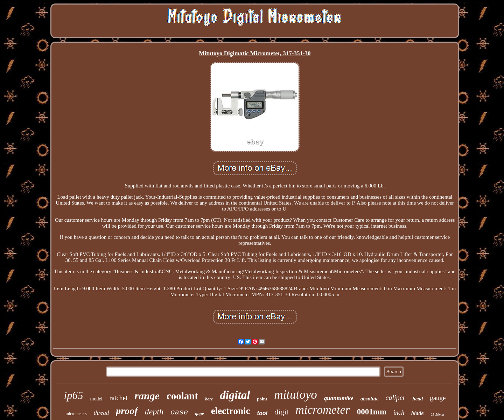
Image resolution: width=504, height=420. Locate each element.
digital (235, 395)
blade (418, 413)
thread (101, 413)
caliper (396, 398)
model (96, 399)
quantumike (339, 398)
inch (399, 413)
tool (262, 413)
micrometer (323, 410)
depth (154, 412)
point (262, 399)
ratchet (119, 398)
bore (209, 399)
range (147, 396)
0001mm (372, 412)
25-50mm (437, 415)
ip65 (73, 395)
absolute (370, 399)
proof (127, 411)
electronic (231, 411)
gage (199, 414)
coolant (182, 396)
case (179, 412)
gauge (438, 398)
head (418, 399)
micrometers (76, 414)
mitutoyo (295, 395)
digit (281, 412)
